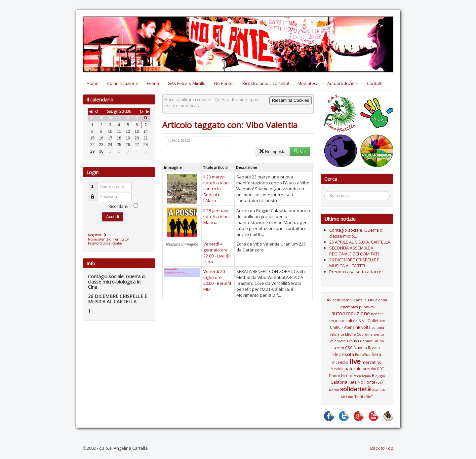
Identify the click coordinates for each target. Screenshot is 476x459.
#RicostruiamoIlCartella (347, 300)
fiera (376, 354)
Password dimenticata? (105, 243)
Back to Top (382, 448)
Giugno (114, 111)
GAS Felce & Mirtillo (187, 83)
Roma (334, 390)
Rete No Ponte (362, 382)
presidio (369, 369)
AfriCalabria (377, 300)
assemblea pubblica (357, 307)
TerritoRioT (364, 397)
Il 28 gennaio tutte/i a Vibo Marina (216, 216)
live (355, 361)
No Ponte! (224, 83)
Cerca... (328, 192)
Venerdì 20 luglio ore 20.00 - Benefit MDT (217, 280)
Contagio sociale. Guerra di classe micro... (356, 233)
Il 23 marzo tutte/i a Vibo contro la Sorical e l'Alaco (216, 189)
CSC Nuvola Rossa (362, 348)
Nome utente (96, 184)
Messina (337, 369)
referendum (362, 376)
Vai (300, 152)
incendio (340, 362)
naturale (353, 368)
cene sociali (340, 321)
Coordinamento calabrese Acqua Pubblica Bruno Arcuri (357, 341)
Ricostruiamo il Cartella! (266, 83)
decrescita (344, 354)
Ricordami (118, 206)
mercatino (372, 362)
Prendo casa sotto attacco (355, 272)
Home (93, 83)
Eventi (153, 83)
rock (380, 382)
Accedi (113, 217)
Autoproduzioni (343, 83)
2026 (127, 111)
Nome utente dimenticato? (108, 239)
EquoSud (363, 355)
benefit (377, 314)
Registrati (98, 235)
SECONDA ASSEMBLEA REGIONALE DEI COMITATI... (356, 251)
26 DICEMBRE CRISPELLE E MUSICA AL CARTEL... (354, 263)
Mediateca (308, 83)
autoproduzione (351, 313)
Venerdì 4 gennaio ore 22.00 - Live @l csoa (217, 253)
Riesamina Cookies (291, 100)
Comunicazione (123, 83)
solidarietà (355, 389)
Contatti (375, 83)
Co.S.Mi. (360, 321)
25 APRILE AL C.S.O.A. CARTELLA (360, 242)
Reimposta (272, 152)
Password (96, 194)
